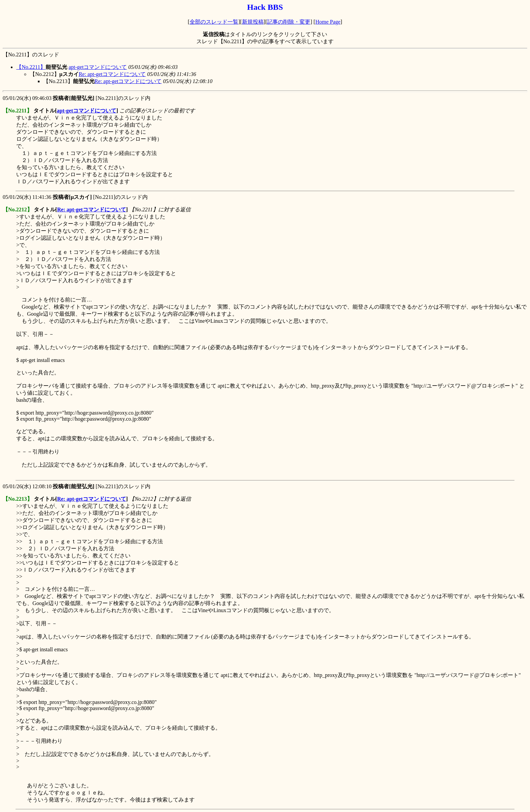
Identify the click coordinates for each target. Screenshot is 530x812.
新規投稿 (253, 22)
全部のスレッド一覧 (214, 22)
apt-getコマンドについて (98, 67)
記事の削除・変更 (289, 22)
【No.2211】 (31, 67)
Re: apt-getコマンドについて (112, 74)
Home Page (328, 22)
